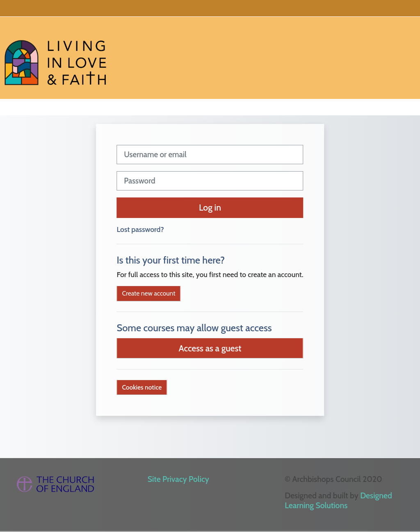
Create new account (148, 293)
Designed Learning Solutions (338, 500)
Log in (210, 208)
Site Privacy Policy (178, 479)
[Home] (55, 57)
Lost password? (140, 229)
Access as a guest (210, 348)
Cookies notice (142, 387)
